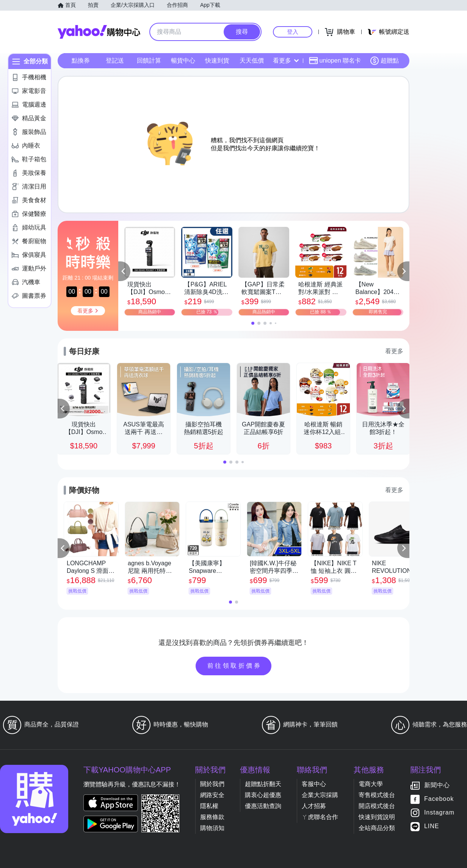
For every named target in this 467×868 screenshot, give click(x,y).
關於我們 (212, 784)
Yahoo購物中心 (99, 32)
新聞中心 (437, 785)
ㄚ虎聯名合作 (320, 817)
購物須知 (212, 828)
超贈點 (384, 61)
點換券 (81, 61)
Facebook (439, 799)
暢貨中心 (183, 61)
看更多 (286, 61)
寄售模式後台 (377, 795)
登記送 (115, 61)
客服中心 (314, 784)
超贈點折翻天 (263, 784)
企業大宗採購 (320, 795)
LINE (432, 826)
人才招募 (314, 806)
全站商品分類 (377, 828)
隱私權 (209, 806)
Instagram (439, 813)
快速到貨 (217, 61)
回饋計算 (149, 61)
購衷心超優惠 (263, 795)
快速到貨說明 (377, 817)
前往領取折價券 (235, 666)
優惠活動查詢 (263, 806)
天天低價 (252, 61)
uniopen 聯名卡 (335, 61)
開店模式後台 (377, 806)
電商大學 (371, 784)
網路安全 (212, 795)
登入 (293, 32)
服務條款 (212, 817)
